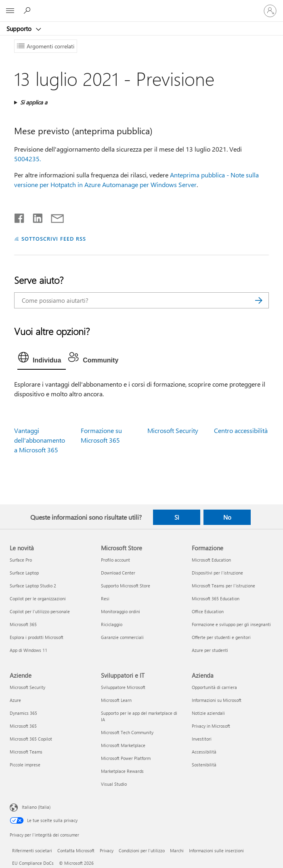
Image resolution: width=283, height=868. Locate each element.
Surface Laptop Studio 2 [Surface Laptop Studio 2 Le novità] (33, 586)
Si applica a (34, 102)
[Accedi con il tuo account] (270, 11)
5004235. (27, 159)
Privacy (107, 850)
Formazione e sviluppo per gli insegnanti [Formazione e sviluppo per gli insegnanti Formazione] (231, 624)
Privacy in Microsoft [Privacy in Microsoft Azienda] (211, 726)
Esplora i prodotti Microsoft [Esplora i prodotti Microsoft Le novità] (37, 637)
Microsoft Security (173, 430)
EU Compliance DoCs (33, 863)
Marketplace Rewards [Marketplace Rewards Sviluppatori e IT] (122, 771)
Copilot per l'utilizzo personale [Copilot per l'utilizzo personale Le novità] (40, 611)
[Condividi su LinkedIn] (35, 216)
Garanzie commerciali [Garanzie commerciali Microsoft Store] (122, 637)
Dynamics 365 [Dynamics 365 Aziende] (23, 713)
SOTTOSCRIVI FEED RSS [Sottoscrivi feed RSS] (54, 238)
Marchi (177, 850)
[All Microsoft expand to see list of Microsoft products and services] (10, 11)
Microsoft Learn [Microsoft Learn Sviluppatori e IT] (116, 700)
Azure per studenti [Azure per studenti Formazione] (210, 650)
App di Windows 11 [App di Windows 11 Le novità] (28, 650)
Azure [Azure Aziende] (15, 700)
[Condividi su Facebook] (20, 216)
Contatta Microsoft (76, 850)
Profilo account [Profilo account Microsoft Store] (115, 560)
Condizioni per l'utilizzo (142, 850)
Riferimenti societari (32, 850)
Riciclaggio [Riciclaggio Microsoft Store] (112, 624)
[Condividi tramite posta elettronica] (54, 216)
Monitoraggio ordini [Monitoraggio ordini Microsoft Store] (121, 611)
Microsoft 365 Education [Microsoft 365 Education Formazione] (216, 598)
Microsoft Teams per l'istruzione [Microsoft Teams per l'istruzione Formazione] (223, 586)
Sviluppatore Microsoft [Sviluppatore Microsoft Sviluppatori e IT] (123, 687)
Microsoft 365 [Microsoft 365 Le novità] (23, 624)
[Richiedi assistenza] (28, 10)
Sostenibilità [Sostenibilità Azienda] (204, 765)
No (227, 517)
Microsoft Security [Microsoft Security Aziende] (27, 687)
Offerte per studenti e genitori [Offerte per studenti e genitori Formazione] (221, 637)
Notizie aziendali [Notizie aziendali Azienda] (208, 713)
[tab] (42, 359)
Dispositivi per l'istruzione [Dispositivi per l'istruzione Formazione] (217, 573)
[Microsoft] (141, 6)
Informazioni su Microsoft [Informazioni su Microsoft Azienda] (217, 700)
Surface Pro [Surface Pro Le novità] (21, 560)
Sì (177, 517)
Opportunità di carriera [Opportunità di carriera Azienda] (214, 687)
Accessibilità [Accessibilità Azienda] (204, 752)
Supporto (20, 29)
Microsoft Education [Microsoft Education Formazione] (211, 560)
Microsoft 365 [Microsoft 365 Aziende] (23, 726)
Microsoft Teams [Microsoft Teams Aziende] (26, 752)
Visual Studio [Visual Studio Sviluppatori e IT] (114, 784)
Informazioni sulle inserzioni (216, 850)
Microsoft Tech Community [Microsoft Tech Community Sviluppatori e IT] (127, 732)
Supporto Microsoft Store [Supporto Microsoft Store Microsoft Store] (126, 586)
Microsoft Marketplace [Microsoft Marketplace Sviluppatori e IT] (123, 745)
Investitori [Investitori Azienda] (202, 739)
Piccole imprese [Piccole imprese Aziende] (25, 765)
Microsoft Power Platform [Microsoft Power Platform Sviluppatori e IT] (126, 758)
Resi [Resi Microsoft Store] (105, 598)
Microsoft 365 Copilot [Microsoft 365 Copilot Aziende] (31, 739)
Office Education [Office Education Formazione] (208, 611)
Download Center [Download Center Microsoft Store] (118, 573)
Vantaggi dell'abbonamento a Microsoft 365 (40, 440)
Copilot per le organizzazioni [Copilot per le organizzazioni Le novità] (38, 598)
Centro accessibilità (241, 430)
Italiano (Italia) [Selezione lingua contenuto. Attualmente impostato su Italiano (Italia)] (36, 807)
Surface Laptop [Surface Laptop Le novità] (24, 573)
